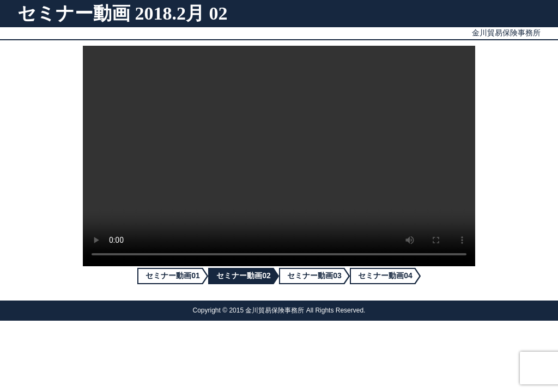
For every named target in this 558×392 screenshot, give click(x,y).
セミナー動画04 (385, 275)
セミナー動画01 (173, 275)
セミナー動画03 (314, 275)
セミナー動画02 (244, 275)
